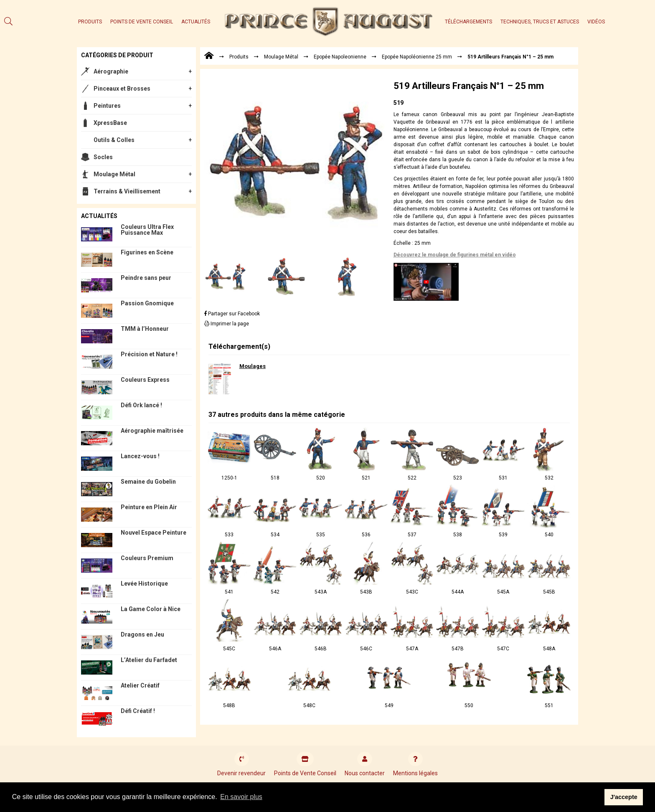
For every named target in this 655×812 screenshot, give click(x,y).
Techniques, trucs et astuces (540, 22)
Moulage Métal (114, 174)
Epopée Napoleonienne (340, 57)
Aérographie (111, 71)
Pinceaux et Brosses (122, 89)
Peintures (107, 106)
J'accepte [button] (624, 797)
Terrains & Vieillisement (127, 191)
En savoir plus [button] (241, 797)
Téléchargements (468, 22)
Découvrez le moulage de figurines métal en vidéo (455, 255)
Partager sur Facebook (232, 314)
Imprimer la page (227, 324)
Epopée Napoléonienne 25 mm (417, 57)
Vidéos (596, 22)
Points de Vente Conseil (142, 22)
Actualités (196, 22)
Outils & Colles (114, 140)
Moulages (253, 366)
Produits (90, 22)
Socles (103, 157)
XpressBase (110, 123)
